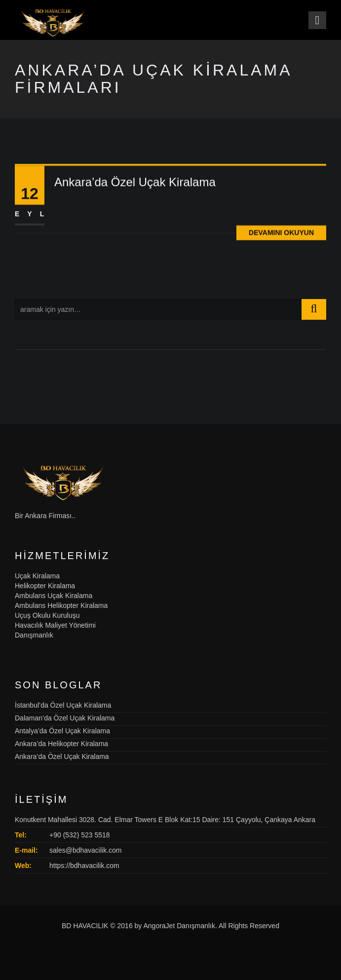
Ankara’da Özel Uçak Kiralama (135, 184)
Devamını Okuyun (281, 234)
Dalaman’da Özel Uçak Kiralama (65, 718)
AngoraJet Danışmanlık (179, 926)
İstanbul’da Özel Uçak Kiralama (63, 705)
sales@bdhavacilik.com (86, 850)
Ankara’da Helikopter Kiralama (61, 744)
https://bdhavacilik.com (84, 866)
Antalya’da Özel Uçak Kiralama (62, 731)
